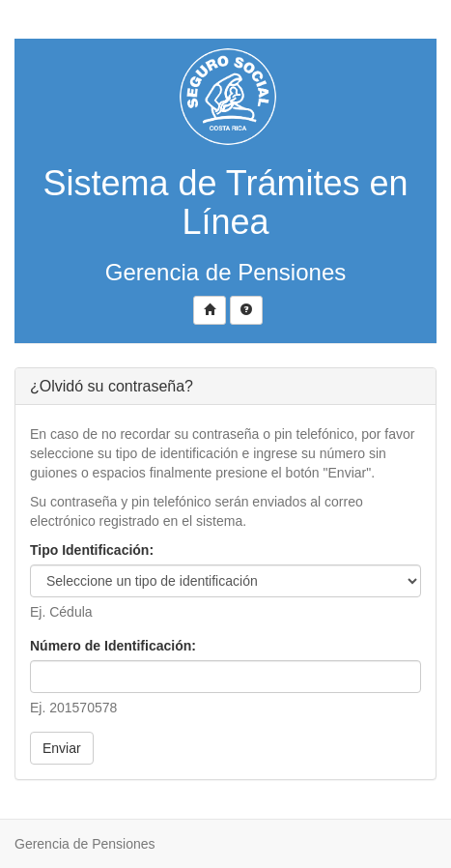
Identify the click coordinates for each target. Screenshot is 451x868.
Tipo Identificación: (92, 550)
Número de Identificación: (113, 646)
